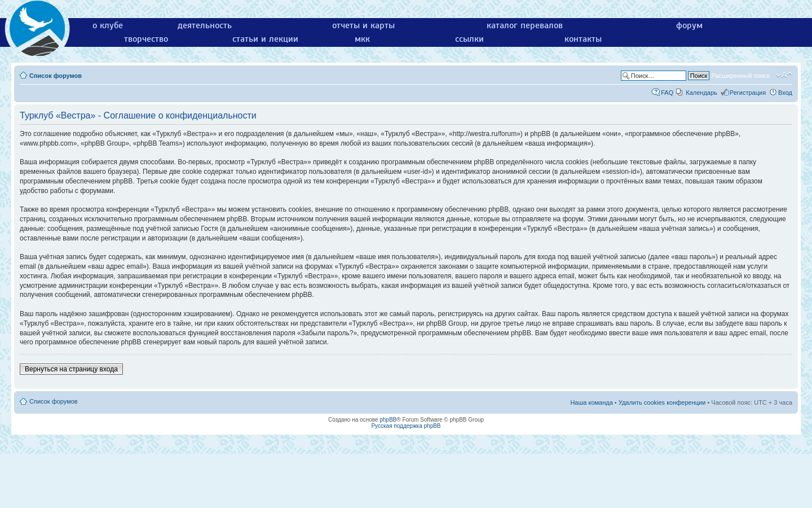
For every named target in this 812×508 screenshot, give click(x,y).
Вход (785, 93)
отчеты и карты (363, 25)
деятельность (205, 25)
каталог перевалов (525, 25)
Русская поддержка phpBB (406, 426)
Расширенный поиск (740, 76)
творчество (146, 39)
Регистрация (748, 93)
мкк (362, 39)
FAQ (667, 93)
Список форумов (56, 76)
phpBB (388, 420)
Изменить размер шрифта (784, 75)
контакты (583, 39)
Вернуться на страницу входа (71, 369)
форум (689, 25)
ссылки (469, 39)
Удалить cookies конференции (662, 402)
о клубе (108, 25)
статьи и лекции (265, 39)
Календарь (701, 93)
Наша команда (591, 402)
